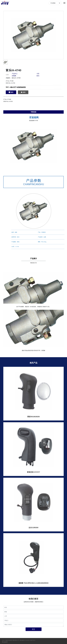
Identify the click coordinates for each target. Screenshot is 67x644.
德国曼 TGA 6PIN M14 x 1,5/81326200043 (33, 583)
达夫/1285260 (33, 528)
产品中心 (15, 74)
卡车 (38, 74)
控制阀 (14, 76)
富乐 (38, 76)
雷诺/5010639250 (33, 417)
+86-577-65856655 (18, 87)
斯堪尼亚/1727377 (33, 472)
